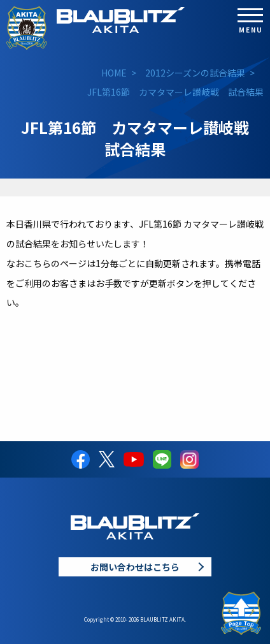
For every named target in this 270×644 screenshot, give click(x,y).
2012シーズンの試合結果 (195, 73)
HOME (114, 73)
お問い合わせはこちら (135, 567)
